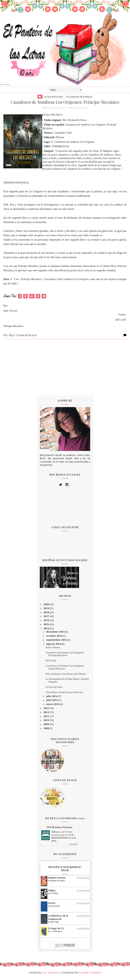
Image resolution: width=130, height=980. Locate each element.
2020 (47, 606)
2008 (47, 730)
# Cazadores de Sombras (79, 99)
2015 (47, 626)
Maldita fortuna (57, 880)
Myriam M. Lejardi (58, 883)
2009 (47, 726)
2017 (47, 618)
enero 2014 (53, 706)
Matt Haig (55, 924)
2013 (47, 710)
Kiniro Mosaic (53, 649)
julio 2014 (52, 698)
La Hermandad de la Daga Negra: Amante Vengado (67, 682)
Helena (54, 834)
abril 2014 (52, 702)
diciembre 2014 (56, 634)
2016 (47, 622)
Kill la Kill (51, 663)
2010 (47, 722)
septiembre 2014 (57, 642)
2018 (47, 614)
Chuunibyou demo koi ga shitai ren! (64, 694)
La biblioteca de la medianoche (58, 920)
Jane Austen (55, 908)
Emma (52, 905)
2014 (47, 631)
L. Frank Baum (56, 933)
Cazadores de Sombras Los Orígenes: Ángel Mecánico (65, 669)
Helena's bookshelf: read (65, 871)
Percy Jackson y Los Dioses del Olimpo (66, 676)
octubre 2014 (54, 638)
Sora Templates (51, 975)
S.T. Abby (54, 895)
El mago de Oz (56, 930)
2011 (47, 718)
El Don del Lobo (54, 689)
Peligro (52, 893)
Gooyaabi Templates (90, 975)
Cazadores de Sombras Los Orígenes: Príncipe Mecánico (65, 656)
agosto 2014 (54, 646)
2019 (47, 610)
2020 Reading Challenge (59, 829)
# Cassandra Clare (54, 99)
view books (73, 846)
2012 (47, 714)
